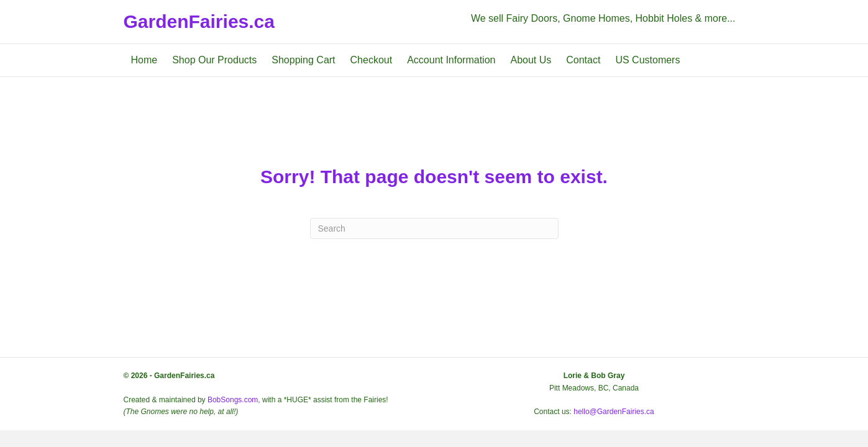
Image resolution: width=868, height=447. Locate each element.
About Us (531, 60)
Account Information (451, 60)
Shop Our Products (214, 60)
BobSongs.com (233, 400)
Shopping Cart (303, 60)
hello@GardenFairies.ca (614, 412)
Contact (583, 60)
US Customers (647, 60)
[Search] (434, 228)
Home (144, 60)
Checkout (372, 60)
